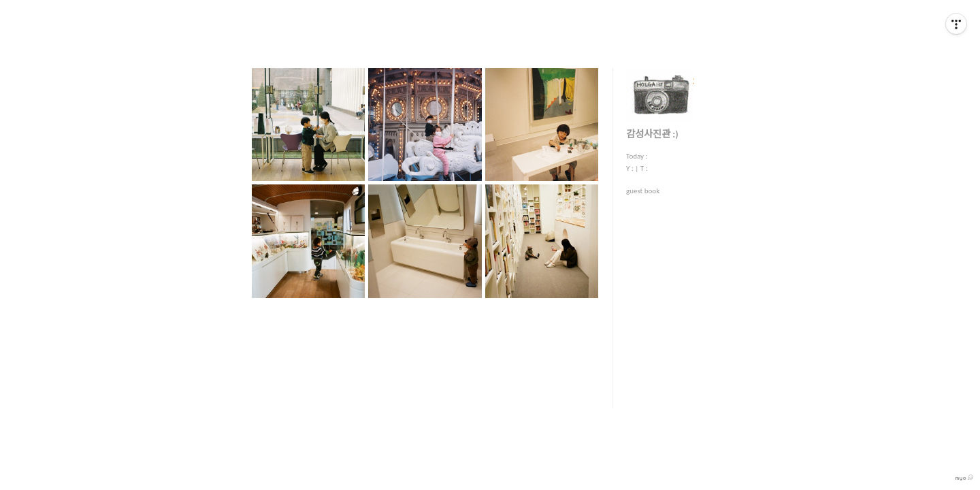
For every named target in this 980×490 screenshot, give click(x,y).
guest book (643, 191)
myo (964, 478)
